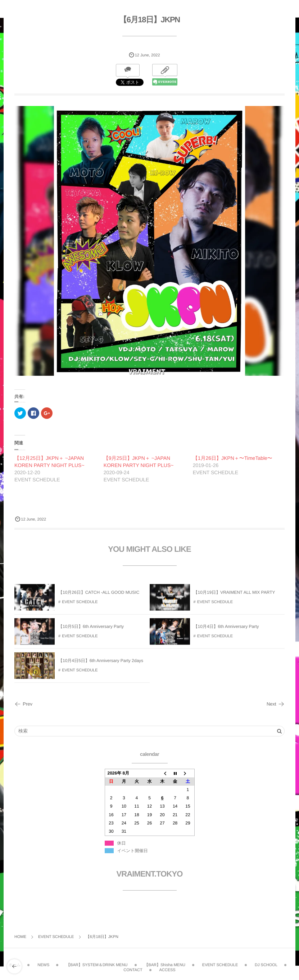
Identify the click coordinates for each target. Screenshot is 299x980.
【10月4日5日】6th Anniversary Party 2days (101, 665)
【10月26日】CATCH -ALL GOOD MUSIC (99, 596)
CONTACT (133, 966)
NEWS (43, 961)
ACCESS (167, 966)
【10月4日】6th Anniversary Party (226, 630)
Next (276, 704)
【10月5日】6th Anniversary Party (91, 630)
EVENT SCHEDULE (80, 606)
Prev (23, 704)
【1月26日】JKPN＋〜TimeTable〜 (233, 458)
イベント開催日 (133, 851)
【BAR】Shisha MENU (165, 961)
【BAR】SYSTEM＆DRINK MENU (97, 961)
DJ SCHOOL (266, 961)
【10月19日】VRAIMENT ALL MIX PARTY (234, 596)
